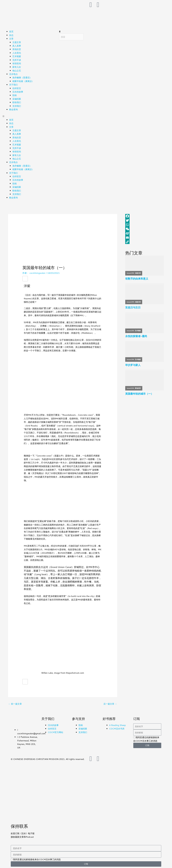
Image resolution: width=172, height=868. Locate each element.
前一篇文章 (15, 704)
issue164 (130, 388)
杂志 (11, 35)
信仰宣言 (17, 88)
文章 (11, 39)
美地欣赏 (17, 49)
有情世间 (17, 63)
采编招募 (17, 99)
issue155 (130, 302)
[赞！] (25, 278)
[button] (30, 116)
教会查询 (13, 109)
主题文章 (17, 42)
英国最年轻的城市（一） (139, 394)
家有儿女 (17, 67)
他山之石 (17, 70)
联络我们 (17, 102)
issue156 (130, 273)
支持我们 (17, 106)
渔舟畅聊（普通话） (22, 77)
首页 (11, 31)
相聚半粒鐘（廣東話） (23, 81)
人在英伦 (17, 53)
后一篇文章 (110, 704)
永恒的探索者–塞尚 (136, 336)
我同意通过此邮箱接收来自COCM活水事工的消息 (37, 859)
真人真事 (17, 46)
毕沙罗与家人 (133, 365)
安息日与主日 (133, 308)
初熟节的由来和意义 (137, 279)
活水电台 (13, 74)
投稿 (15, 95)
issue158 (130, 360)
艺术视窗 (17, 56)
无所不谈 (17, 60)
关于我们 (13, 85)
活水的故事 (18, 92)
